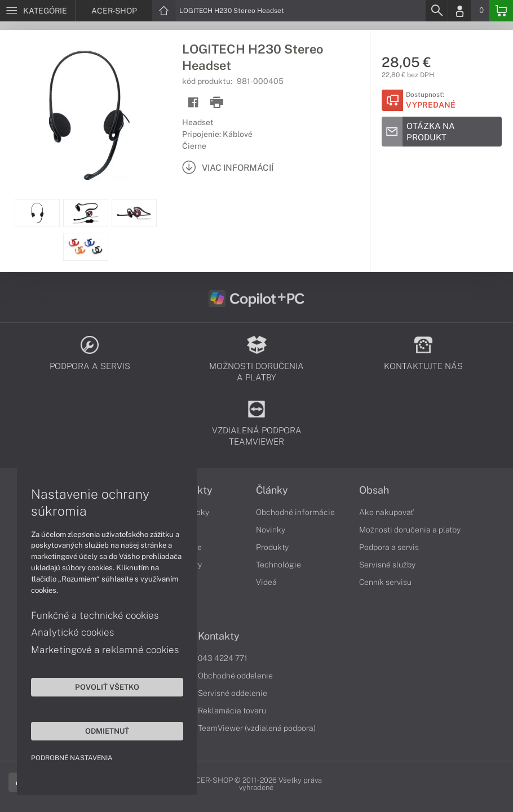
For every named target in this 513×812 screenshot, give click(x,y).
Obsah (374, 490)
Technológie (278, 565)
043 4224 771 (223, 658)
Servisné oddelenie (233, 693)
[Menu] (37, 11)
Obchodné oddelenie (235, 676)
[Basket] (501, 11)
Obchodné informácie (295, 512)
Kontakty (219, 636)
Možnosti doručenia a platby (410, 530)
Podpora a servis (389, 547)
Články (272, 490)
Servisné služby (387, 565)
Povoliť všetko (107, 687)
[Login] (459, 11)
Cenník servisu (385, 582)
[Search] (436, 11)
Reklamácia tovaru (232, 711)
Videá (266, 582)
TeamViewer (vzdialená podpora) (257, 728)
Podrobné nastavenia (72, 758)
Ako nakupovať (386, 512)
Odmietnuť (107, 731)
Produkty (272, 547)
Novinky (271, 530)
